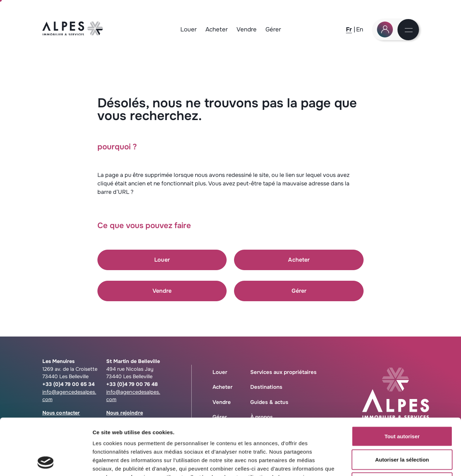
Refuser (402, 430)
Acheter (217, 29)
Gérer (273, 29)
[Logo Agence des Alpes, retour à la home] (73, 33)
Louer (188, 29)
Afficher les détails (389, 462)
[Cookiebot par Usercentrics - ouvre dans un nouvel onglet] (46, 462)
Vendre (247, 29)
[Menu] (409, 31)
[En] (360, 29)
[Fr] (349, 29)
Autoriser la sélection (402, 407)
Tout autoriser (402, 383)
